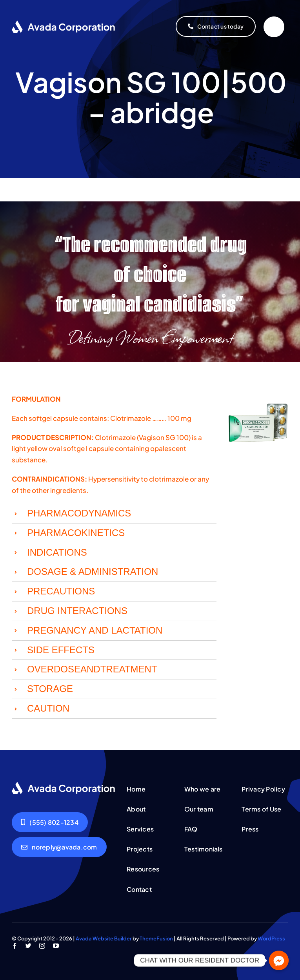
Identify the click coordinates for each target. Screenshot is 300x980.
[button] (114, 514)
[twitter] (28, 946)
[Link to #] (274, 27)
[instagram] (42, 946)
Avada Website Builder (104, 938)
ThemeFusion (156, 938)
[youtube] (56, 946)
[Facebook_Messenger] (279, 960)
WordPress (271, 938)
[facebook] (15, 946)
